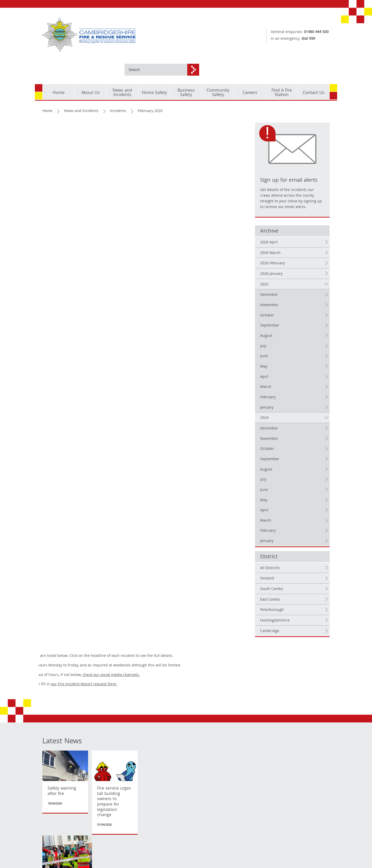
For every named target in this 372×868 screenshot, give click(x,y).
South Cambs (280, 571)
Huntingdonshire (283, 602)
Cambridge (278, 613)
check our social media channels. (182, 131)
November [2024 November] (278, 420)
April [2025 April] (273, 359)
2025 (273, 266)
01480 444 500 (314, 32)
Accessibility (53, 855)
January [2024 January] (275, 523)
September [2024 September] (278, 441)
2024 (273, 400)
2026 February (281, 245)
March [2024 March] (274, 502)
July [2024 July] (272, 461)
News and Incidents (82, 87)
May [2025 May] (272, 348)
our (155, 141)
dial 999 (306, 39)
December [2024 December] (278, 410)
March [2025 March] (274, 369)
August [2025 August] (275, 317)
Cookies (49, 840)
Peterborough (281, 592)
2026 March (279, 235)
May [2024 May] (272, 482)
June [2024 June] (273, 472)
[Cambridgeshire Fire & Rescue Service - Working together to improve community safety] (112, 35)
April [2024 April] (273, 492)
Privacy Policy (54, 847)
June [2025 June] (273, 338)
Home (48, 87)
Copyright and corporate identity (58, 830)
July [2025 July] (272, 328)
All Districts (278, 550)
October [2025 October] (276, 297)
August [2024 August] (275, 451)
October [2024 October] (276, 431)
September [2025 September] (278, 307)
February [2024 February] (276, 513)
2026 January (280, 256)
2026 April (277, 224)
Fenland (276, 560)
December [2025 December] (278, 277)
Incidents (118, 87)
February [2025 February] (276, 379)
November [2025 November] (278, 287)
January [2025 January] (275, 389)
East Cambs (279, 581)
